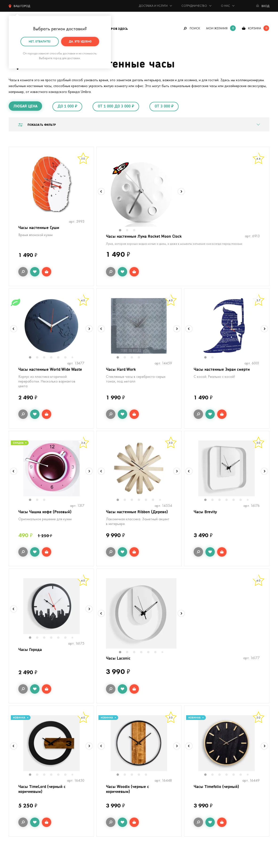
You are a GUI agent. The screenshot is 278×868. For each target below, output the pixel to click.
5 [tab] (61, 359)
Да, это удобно (80, 41)
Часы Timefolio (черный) (218, 795)
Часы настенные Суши (40, 228)
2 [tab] (129, 231)
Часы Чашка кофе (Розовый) (47, 519)
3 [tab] (137, 231)
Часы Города (31, 658)
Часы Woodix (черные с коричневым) (128, 798)
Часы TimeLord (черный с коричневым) (43, 798)
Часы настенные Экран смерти (223, 370)
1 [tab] (122, 231)
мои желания (217, 28)
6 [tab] (68, 359)
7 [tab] (74, 358)
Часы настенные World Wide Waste (46, 373)
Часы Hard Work (122, 370)
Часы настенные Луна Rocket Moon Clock (146, 237)
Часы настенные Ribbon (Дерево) (138, 519)
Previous (101, 191)
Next (181, 191)
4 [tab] (54, 359)
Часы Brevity (206, 519)
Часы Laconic (119, 666)
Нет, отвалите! (40, 41)
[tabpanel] (141, 191)
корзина (255, 28)
